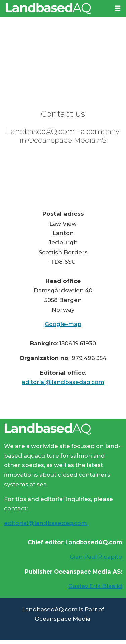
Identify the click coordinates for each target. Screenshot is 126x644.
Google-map (63, 324)
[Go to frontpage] (55, 8)
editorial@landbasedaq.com (63, 382)
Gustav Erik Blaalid (95, 586)
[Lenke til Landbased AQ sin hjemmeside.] (63, 429)
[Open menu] (118, 8)
